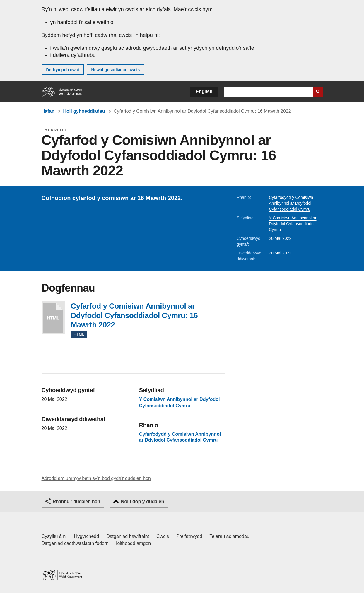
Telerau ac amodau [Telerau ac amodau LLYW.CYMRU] (230, 536)
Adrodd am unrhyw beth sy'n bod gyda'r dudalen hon (96, 478)
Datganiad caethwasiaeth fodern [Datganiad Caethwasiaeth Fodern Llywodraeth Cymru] (75, 543)
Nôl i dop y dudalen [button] (143, 501)
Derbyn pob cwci (63, 70)
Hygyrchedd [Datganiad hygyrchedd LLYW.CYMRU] (87, 536)
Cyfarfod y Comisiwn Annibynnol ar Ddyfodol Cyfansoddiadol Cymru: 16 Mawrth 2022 (53, 318)
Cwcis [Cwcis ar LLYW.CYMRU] (163, 536)
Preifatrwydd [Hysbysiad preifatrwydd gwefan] (189, 536)
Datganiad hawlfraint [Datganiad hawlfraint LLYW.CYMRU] (128, 536)
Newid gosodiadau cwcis (116, 70)
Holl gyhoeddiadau (84, 111)
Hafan (48, 111)
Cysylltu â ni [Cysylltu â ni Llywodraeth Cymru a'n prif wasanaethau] (54, 536)
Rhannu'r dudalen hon (76, 501)
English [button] (204, 92)
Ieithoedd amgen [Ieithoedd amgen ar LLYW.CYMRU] (133, 543)
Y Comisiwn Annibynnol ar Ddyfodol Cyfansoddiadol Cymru (293, 224)
